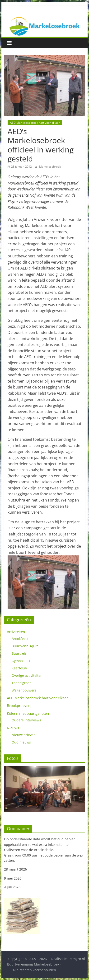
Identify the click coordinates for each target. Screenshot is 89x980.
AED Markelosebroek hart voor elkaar (35, 123)
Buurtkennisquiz (25, 646)
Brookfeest (20, 639)
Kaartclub (19, 668)
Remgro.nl (77, 959)
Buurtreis (19, 653)
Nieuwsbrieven (24, 735)
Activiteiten (16, 632)
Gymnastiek (21, 661)
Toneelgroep (22, 683)
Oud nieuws (21, 742)
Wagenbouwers (24, 690)
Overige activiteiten (27, 675)
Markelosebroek (50, 167)
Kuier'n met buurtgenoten (28, 713)
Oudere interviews (26, 720)
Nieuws (13, 728)
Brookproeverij (19, 705)
